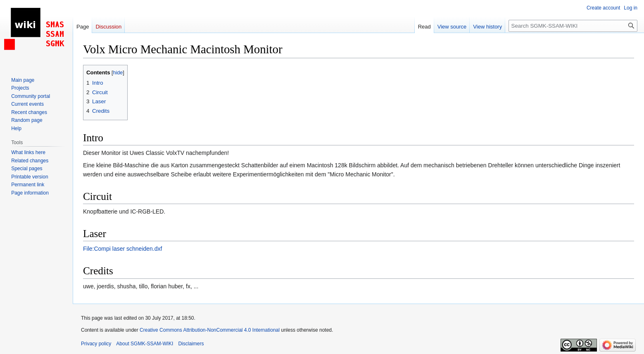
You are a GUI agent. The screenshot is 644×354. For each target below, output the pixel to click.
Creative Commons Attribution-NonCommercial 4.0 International (210, 330)
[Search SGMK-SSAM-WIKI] (573, 26)
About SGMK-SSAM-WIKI (145, 344)
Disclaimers (191, 344)
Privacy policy (96, 344)
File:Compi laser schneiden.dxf (122, 249)
